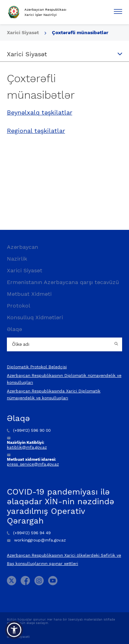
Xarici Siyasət (24, 32)
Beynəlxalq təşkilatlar (40, 113)
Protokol (19, 306)
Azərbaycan (23, 247)
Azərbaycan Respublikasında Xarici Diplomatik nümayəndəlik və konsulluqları (54, 394)
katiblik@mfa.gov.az (27, 447)
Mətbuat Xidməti (29, 294)
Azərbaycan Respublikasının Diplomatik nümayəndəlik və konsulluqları (64, 379)
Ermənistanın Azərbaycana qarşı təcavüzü (63, 282)
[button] (14, 630)
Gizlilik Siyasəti (18, 637)
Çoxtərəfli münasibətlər (80, 32)
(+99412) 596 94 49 (29, 533)
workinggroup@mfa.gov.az (36, 540)
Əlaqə (14, 329)
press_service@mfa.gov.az (33, 464)
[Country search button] (117, 344)
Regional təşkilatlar (36, 131)
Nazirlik (17, 259)
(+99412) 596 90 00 (29, 430)
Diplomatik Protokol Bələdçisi (37, 367)
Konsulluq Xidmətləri (35, 317)
